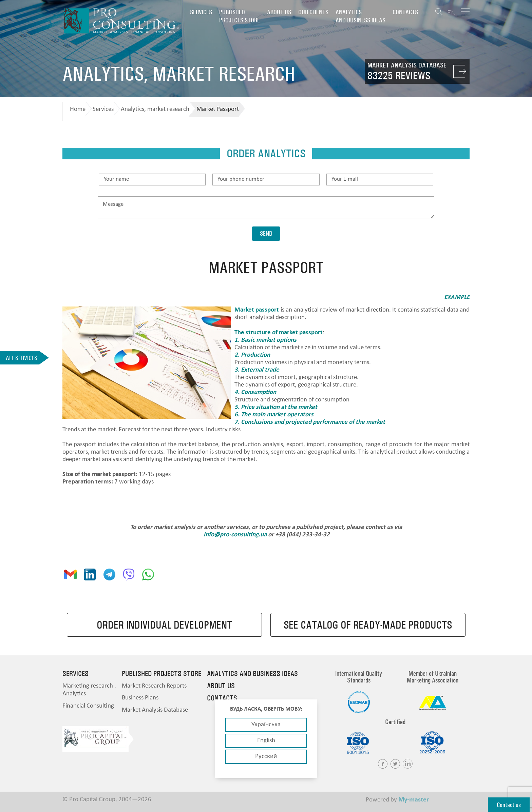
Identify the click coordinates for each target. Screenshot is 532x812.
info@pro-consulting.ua (235, 535)
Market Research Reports (154, 686)
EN (451, 13)
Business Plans (140, 698)
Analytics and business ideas (360, 16)
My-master (414, 800)
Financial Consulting (88, 706)
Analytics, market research (155, 109)
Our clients (313, 12)
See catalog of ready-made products (368, 625)
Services (201, 12)
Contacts (405, 12)
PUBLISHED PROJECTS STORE (240, 16)
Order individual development (164, 625)
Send (266, 233)
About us (279, 12)
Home (78, 109)
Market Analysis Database (155, 710)
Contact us (509, 805)
